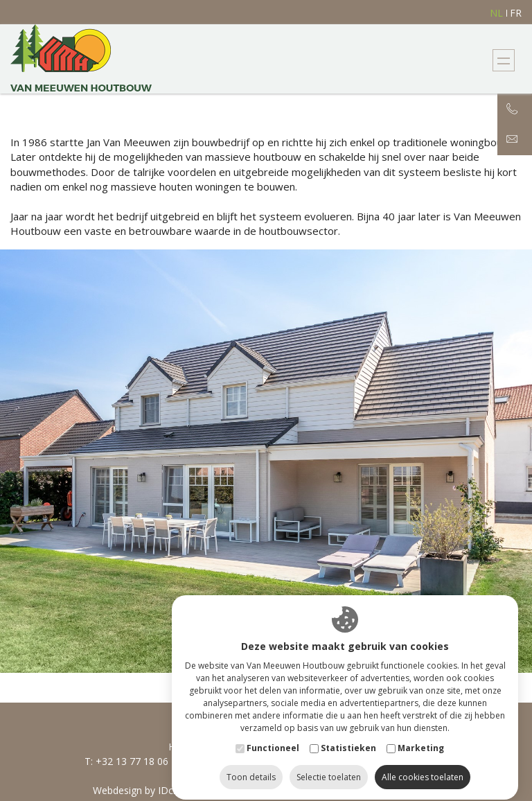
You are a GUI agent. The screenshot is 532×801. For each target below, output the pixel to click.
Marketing (421, 736)
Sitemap (266, 790)
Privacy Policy (411, 790)
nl (496, 13)
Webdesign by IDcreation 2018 (161, 790)
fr (516, 13)
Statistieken (348, 736)
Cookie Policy (333, 790)
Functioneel (273, 736)
